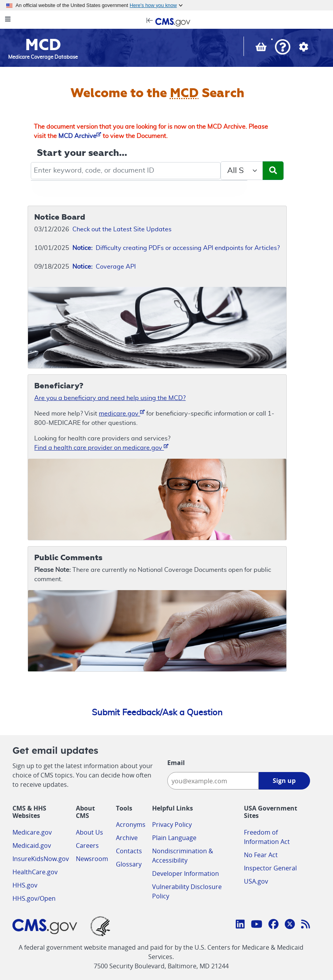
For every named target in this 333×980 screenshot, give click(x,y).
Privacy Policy (172, 825)
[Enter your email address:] (213, 781)
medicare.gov (122, 413)
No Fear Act (261, 855)
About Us (89, 832)
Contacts (129, 851)
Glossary (129, 864)
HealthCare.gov (35, 872)
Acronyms (131, 825)
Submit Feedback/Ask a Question (157, 713)
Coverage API (104, 267)
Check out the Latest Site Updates (122, 229)
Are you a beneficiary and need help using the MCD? (110, 398)
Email (176, 763)
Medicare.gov (32, 832)
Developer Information (186, 873)
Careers (87, 845)
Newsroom (92, 859)
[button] (283, 48)
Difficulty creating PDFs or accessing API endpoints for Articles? (176, 248)
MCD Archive (80, 136)
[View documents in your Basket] (262, 49)
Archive (127, 838)
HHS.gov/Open (34, 898)
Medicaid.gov (32, 845)
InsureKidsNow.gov (41, 859)
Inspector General (270, 868)
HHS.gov (25, 885)
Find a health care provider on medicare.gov (101, 447)
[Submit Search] (273, 171)
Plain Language (174, 838)
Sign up (284, 781)
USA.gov (256, 881)
